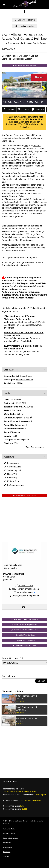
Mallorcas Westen (24, 59)
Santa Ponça (8, 59)
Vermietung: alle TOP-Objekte (25, 646)
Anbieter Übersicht (9, 833)
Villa (26, 146)
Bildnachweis (7, 847)
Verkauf (34, 56)
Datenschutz (7, 843)
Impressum (7, 852)
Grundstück (7, 237)
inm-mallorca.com (25, 592)
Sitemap (6, 856)
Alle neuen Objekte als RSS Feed (24, 630)
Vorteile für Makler (9, 829)
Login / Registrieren (24, 20)
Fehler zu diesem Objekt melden (24, 496)
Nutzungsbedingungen (10, 838)
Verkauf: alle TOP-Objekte (25, 640)
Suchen (41, 681)
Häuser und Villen (20, 56)
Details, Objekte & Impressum (26, 596)
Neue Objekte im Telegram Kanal (25, 625)
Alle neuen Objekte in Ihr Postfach (24, 619)
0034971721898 (25, 124)
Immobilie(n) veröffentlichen (24, 635)
